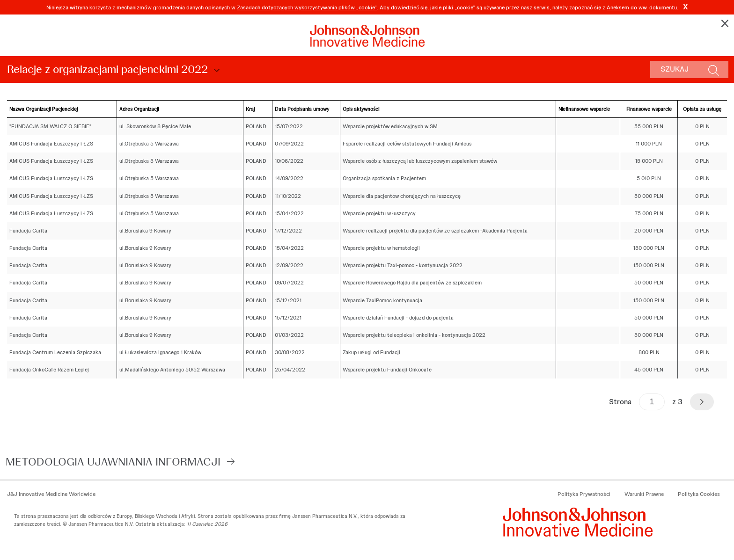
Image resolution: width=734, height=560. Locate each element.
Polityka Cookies (699, 494)
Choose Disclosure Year (215, 71)
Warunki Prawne (644, 494)
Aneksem (618, 7)
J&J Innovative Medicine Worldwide (51, 494)
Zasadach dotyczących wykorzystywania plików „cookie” (307, 7)
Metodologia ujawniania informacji (113, 462)
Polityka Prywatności (584, 494)
